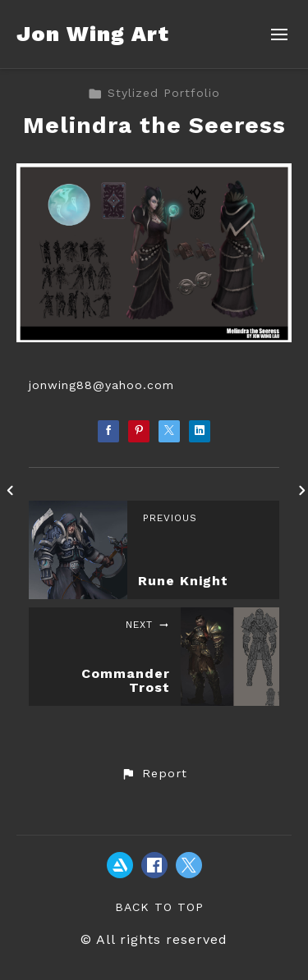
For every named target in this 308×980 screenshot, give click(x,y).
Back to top (159, 907)
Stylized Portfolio (154, 93)
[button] (154, 774)
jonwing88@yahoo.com (101, 385)
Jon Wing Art (93, 34)
